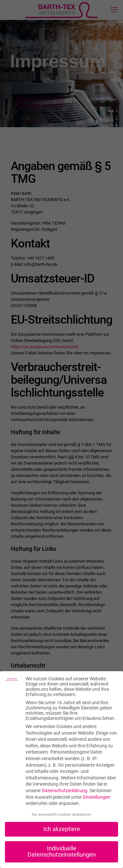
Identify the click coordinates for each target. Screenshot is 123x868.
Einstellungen (97, 797)
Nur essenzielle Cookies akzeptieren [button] (61, 815)
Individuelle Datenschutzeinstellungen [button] (62, 852)
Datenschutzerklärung (65, 791)
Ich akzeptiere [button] (62, 829)
